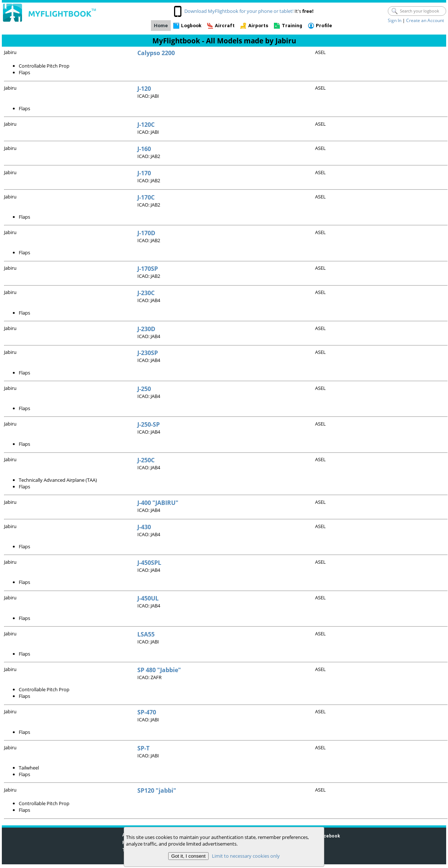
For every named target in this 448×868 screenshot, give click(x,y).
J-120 (144, 89)
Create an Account (425, 20)
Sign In (395, 20)
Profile (324, 26)
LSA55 (146, 634)
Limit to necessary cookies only (246, 856)
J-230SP (148, 353)
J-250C (146, 460)
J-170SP (148, 269)
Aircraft (225, 26)
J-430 (144, 527)
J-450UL (148, 598)
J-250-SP (149, 424)
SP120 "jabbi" (157, 790)
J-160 (144, 149)
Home (161, 26)
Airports (258, 26)
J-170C (146, 197)
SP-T (143, 748)
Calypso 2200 (156, 53)
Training (292, 26)
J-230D (146, 329)
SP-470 (147, 712)
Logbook (191, 26)
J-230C (146, 293)
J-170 (144, 173)
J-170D (146, 233)
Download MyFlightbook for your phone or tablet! (239, 11)
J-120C (146, 125)
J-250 (144, 389)
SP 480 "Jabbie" (159, 670)
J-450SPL (149, 563)
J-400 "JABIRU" (158, 503)
